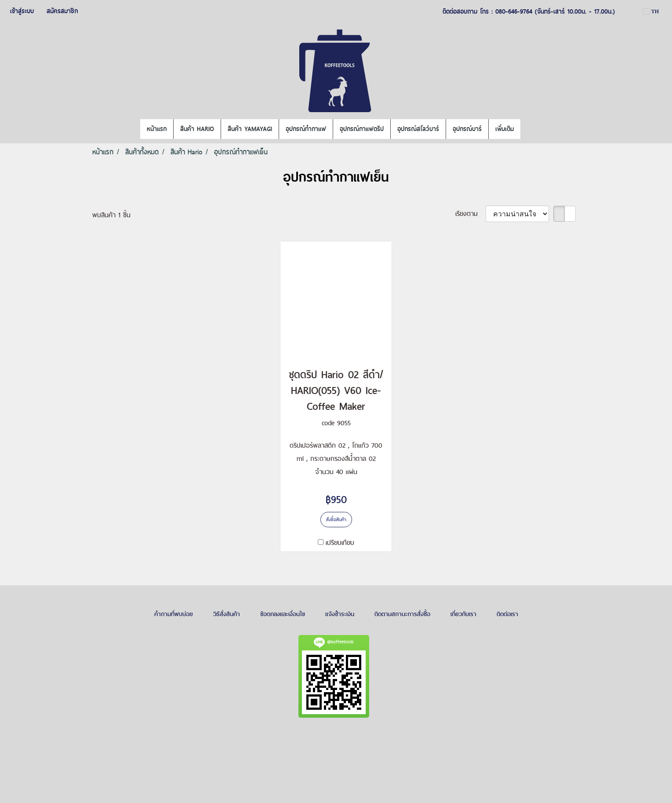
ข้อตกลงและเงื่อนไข (283, 614)
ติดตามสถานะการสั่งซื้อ (402, 614)
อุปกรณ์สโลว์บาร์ (418, 129)
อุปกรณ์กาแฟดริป (362, 129)
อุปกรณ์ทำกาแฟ (306, 129)
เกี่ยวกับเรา (463, 614)
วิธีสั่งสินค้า (227, 614)
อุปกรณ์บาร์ (467, 129)
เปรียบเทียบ (340, 542)
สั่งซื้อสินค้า (336, 519)
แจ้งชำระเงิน (340, 614)
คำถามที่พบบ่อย (174, 614)
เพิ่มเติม (505, 129)
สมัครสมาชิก (62, 11)
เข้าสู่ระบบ (22, 11)
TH (651, 11)
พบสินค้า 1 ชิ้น (111, 215)
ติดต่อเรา (507, 614)
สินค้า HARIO (197, 129)
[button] (528, 129)
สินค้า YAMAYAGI (250, 129)
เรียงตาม (470, 214)
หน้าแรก (157, 129)
